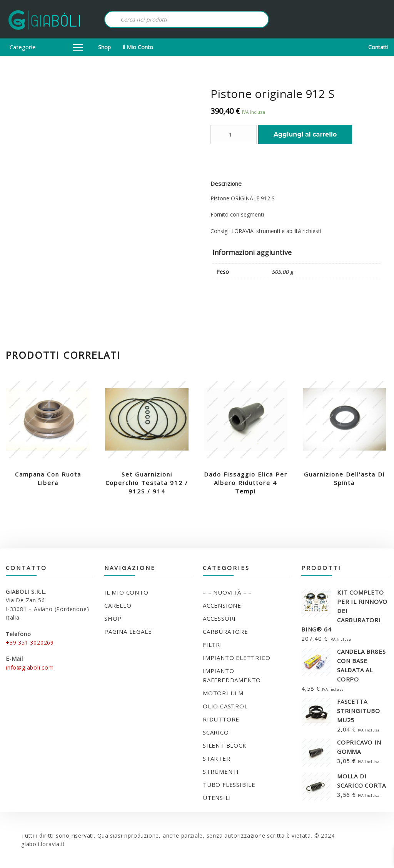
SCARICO (216, 732)
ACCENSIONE (222, 605)
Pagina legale (128, 631)
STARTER (217, 758)
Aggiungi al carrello (305, 134)
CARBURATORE (225, 631)
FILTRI (213, 645)
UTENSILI (217, 798)
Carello (118, 605)
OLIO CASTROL (225, 706)
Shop (104, 47)
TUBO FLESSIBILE (229, 785)
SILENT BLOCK (225, 745)
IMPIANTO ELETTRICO (236, 658)
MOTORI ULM (223, 693)
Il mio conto (138, 47)
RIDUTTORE (221, 719)
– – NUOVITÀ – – (227, 592)
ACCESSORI (219, 618)
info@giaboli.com (30, 667)
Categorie (46, 47)
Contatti (378, 47)
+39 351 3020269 (30, 642)
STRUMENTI (221, 771)
